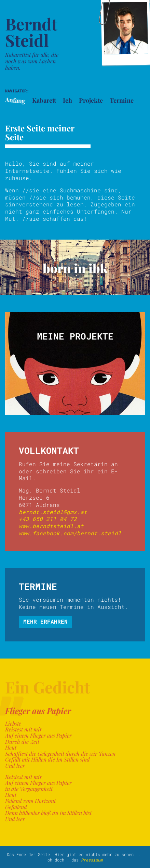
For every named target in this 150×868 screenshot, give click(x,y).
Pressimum (92, 860)
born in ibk (75, 268)
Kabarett (44, 100)
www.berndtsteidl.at (51, 526)
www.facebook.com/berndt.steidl (70, 533)
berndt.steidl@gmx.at (53, 512)
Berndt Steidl (31, 32)
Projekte (91, 100)
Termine (122, 100)
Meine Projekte (75, 336)
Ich (67, 100)
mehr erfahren (45, 621)
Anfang (15, 100)
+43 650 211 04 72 (48, 519)
